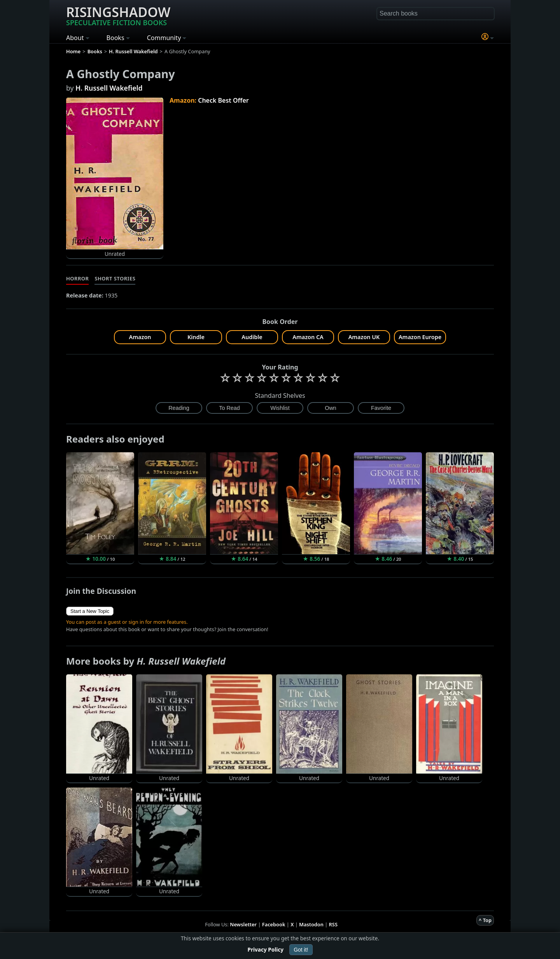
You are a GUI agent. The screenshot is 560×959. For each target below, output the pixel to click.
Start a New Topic (90, 611)
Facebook (274, 924)
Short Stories (115, 278)
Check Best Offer (223, 100)
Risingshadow (118, 15)
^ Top (485, 920)
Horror (77, 278)
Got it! (301, 950)
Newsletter (243, 924)
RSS (333, 924)
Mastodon (311, 924)
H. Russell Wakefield (109, 88)
